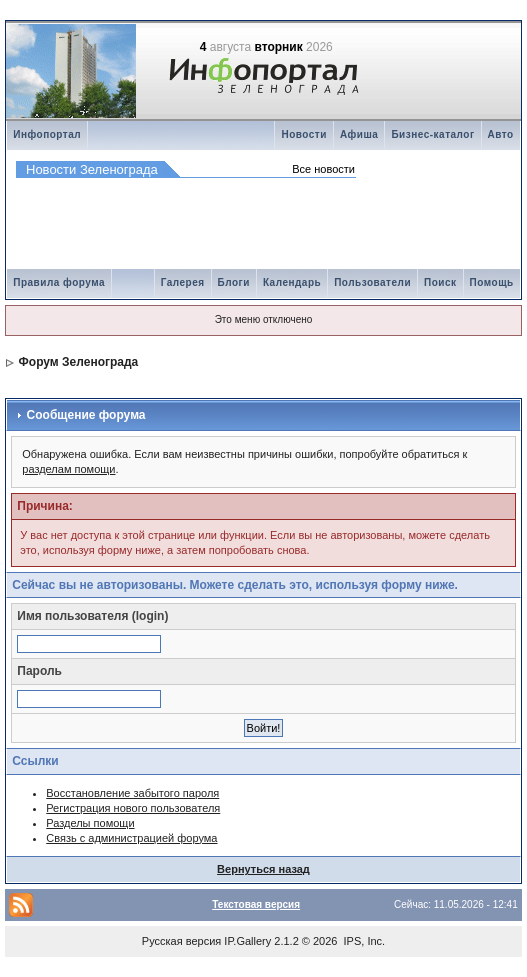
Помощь (492, 282)
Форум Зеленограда (79, 362)
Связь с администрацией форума (131, 838)
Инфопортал (47, 134)
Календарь (292, 282)
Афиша (359, 134)
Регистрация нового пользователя (133, 808)
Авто (501, 134)
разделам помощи (68, 469)
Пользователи (372, 282)
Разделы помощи (90, 823)
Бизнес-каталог (432, 134)
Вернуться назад (263, 869)
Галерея (183, 282)
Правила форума (59, 282)
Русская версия (181, 941)
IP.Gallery (247, 941)
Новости (303, 134)
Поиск (440, 282)
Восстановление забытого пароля (132, 793)
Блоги (234, 282)
